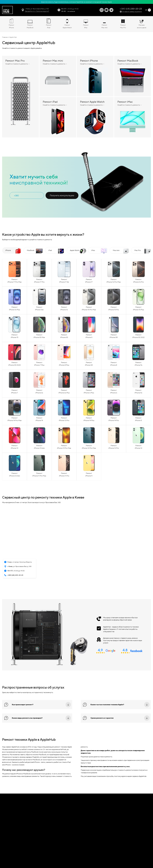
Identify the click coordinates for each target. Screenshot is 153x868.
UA (146, 10)
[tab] (12, 250)
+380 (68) (131, 9)
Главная (5, 37)
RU (149, 10)
